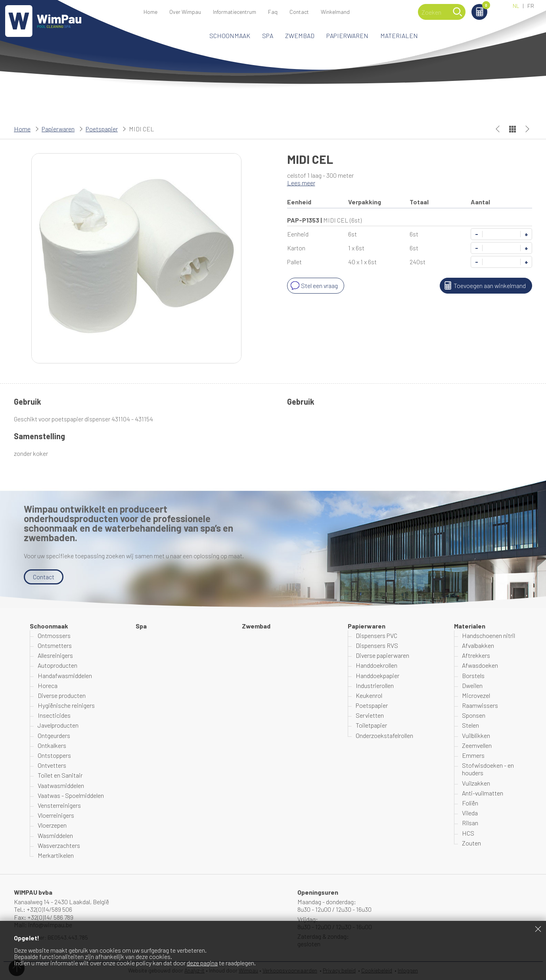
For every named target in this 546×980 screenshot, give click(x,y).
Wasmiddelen (55, 835)
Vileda (470, 813)
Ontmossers (54, 635)
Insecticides (54, 715)
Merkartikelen (56, 855)
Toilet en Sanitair (60, 775)
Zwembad (300, 36)
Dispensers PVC (376, 635)
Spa (268, 36)
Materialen (399, 36)
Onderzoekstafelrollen (384, 735)
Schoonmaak (230, 36)
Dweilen (472, 685)
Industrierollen (375, 685)
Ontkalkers (52, 745)
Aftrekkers (476, 655)
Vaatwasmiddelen (61, 785)
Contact (299, 12)
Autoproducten (57, 665)
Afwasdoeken (480, 665)
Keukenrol (369, 695)
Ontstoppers (54, 755)
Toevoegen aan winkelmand (484, 286)
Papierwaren (347, 36)
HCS (468, 833)
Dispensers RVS (377, 645)
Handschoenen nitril (489, 635)
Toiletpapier (371, 725)
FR (531, 6)
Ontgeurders (54, 735)
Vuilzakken (476, 783)
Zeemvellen (477, 745)
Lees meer (301, 183)
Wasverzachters (59, 845)
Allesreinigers (55, 655)
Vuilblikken (476, 735)
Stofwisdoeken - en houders (488, 769)
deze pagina (202, 963)
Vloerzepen (52, 825)
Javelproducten (58, 725)
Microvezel (476, 695)
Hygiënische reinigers (66, 705)
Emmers (473, 755)
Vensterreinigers (59, 805)
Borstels (473, 675)
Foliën (470, 803)
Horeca (48, 685)
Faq (273, 12)
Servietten (370, 715)
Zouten (471, 843)
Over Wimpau (185, 12)
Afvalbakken (478, 645)
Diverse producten (62, 695)
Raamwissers (480, 705)
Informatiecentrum (235, 12)
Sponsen (474, 715)
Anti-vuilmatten (483, 793)
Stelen (470, 725)
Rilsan (470, 823)
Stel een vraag (313, 286)
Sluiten (538, 929)
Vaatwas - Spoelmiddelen (71, 795)
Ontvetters (52, 765)
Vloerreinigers (56, 815)
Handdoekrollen (376, 665)
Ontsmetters (55, 645)
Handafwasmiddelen (65, 675)
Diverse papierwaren (382, 655)
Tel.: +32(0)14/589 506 (43, 909)
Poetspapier (102, 129)
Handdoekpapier (377, 675)
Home (150, 12)
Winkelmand (485, 7)
